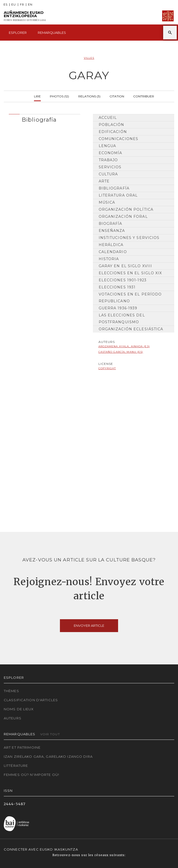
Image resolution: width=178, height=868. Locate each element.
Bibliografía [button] (39, 120)
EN (30, 5)
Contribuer (144, 96)
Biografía (111, 224)
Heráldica (111, 245)
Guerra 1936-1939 (118, 308)
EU (14, 5)
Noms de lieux (19, 709)
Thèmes (11, 691)
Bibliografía (114, 188)
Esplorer (18, 33)
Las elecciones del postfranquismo (122, 319)
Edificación (113, 132)
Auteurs (13, 718)
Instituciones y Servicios (129, 238)
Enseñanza (112, 231)
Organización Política (126, 209)
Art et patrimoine (22, 747)
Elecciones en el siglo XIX (130, 273)
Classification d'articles (31, 700)
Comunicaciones (119, 139)
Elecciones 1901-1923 (123, 280)
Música (107, 202)
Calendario (113, 252)
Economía (111, 153)
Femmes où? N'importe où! (31, 775)
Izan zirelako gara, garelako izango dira (48, 756)
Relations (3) (89, 96)
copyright (107, 368)
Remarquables (52, 33)
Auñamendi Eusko (25, 16)
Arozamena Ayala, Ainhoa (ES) (124, 346)
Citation (117, 96)
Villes (89, 58)
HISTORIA (109, 259)
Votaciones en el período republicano (130, 298)
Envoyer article (89, 626)
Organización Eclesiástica (131, 329)
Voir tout (50, 734)
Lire (37, 96)
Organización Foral (123, 216)
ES (6, 5)
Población (112, 125)
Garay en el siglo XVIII (126, 266)
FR (22, 5)
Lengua (108, 146)
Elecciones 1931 (117, 287)
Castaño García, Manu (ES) (121, 352)
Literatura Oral (118, 195)
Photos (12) (59, 96)
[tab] (45, 118)
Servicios (110, 167)
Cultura (108, 174)
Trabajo (108, 160)
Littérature (16, 766)
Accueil (108, 118)
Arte (104, 181)
